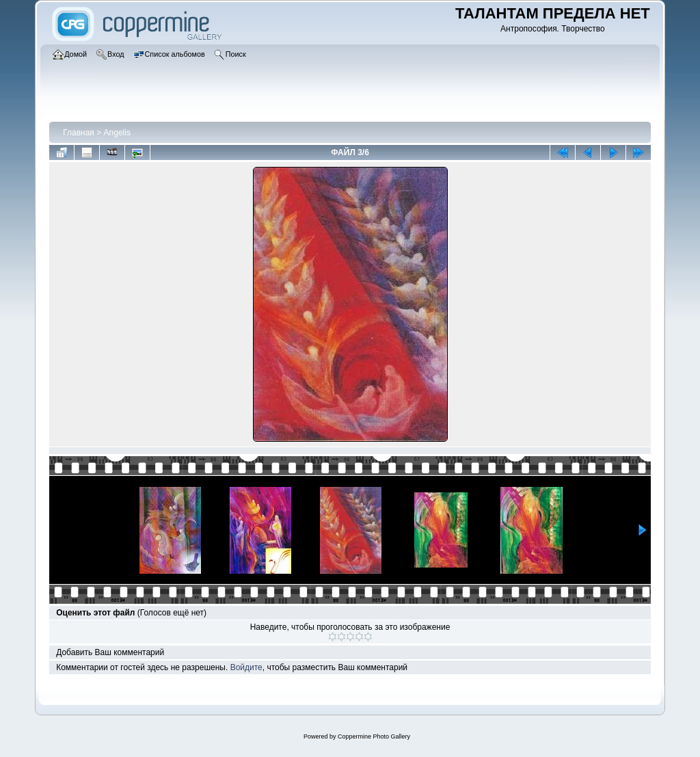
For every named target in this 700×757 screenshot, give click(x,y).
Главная (79, 133)
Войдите (246, 667)
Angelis (117, 133)
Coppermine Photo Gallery (374, 736)
